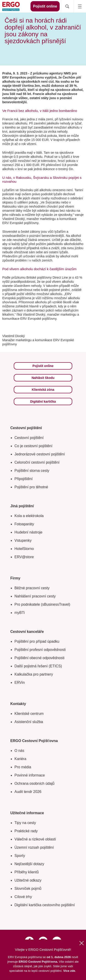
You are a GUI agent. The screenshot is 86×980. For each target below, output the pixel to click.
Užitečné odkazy (28, 880)
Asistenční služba (29, 722)
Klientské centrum (29, 714)
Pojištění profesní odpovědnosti (40, 650)
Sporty (20, 856)
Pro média (23, 767)
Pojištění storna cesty (32, 471)
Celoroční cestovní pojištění (37, 462)
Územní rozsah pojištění (34, 847)
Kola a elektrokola (29, 516)
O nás (19, 751)
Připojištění (24, 479)
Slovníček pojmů (28, 889)
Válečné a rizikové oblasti (35, 839)
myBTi (20, 613)
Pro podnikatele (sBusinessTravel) (42, 604)
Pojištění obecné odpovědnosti (39, 658)
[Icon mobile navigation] (80, 6)
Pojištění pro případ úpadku (37, 641)
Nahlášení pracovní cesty (35, 596)
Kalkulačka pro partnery (34, 674)
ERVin (20, 683)
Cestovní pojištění (29, 438)
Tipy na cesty (25, 823)
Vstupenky (23, 540)
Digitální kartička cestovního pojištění (45, 905)
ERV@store (24, 557)
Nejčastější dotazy (29, 864)
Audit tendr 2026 (28, 792)
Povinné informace (30, 775)
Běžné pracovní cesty (32, 588)
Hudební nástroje (28, 532)
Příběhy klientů (27, 872)
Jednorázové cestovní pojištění (40, 454)
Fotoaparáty (24, 524)
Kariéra (20, 759)
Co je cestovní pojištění (33, 446)
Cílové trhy (23, 897)
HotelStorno (24, 549)
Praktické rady (26, 831)
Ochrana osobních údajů (34, 783)
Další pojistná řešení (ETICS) (38, 666)
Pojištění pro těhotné (31, 487)
